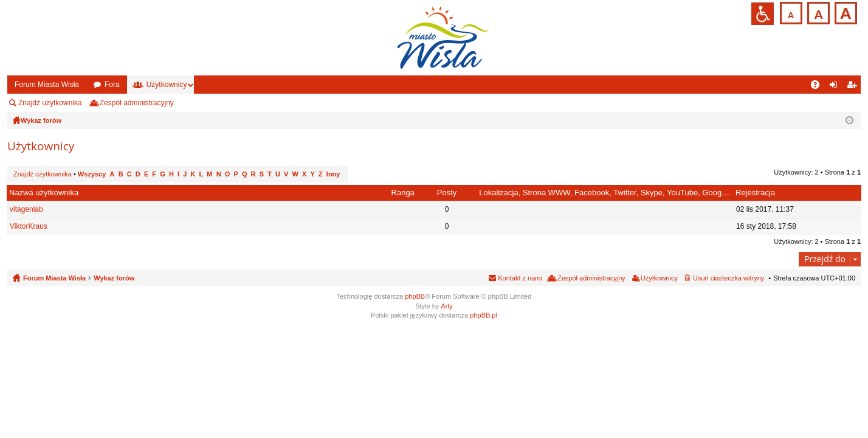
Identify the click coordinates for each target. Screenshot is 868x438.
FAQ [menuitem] (819, 87)
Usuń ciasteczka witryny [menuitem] (728, 278)
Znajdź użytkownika (50, 103)
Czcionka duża (845, 12)
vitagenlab (26, 209)
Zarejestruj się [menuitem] (854, 87)
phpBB (415, 296)
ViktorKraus (29, 226)
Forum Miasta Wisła (47, 85)
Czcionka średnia (817, 12)
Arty (447, 306)
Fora (112, 85)
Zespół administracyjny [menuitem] (137, 103)
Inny (333, 174)
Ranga (403, 193)
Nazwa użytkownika (44, 193)
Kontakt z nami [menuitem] (520, 278)
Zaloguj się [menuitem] (836, 87)
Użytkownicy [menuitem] (659, 278)
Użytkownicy (167, 85)
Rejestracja (755, 193)
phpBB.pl (484, 315)
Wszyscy (92, 174)
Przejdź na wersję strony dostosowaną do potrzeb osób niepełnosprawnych (763, 14)
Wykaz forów (114, 278)
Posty (447, 193)
